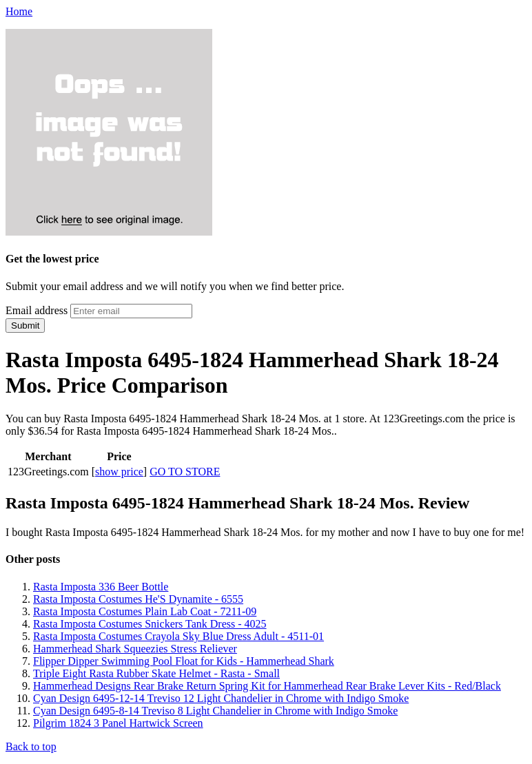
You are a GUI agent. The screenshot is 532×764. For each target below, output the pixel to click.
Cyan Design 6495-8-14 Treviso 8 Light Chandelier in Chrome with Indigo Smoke (215, 711)
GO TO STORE (185, 472)
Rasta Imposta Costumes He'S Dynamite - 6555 (138, 599)
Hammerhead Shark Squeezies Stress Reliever (135, 649)
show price (119, 472)
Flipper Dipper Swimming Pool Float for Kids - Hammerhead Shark (184, 661)
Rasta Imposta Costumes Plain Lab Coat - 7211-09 (145, 611)
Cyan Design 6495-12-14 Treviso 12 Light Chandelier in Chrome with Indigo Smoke (221, 698)
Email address (37, 310)
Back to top (31, 746)
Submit (25, 326)
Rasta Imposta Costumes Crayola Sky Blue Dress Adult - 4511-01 (178, 636)
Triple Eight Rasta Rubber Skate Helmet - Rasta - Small (156, 673)
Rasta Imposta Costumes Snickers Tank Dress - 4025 (150, 624)
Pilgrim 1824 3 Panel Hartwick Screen (118, 723)
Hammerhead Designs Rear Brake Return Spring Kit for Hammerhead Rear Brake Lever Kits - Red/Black (267, 686)
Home (19, 11)
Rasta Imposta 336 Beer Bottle (101, 587)
